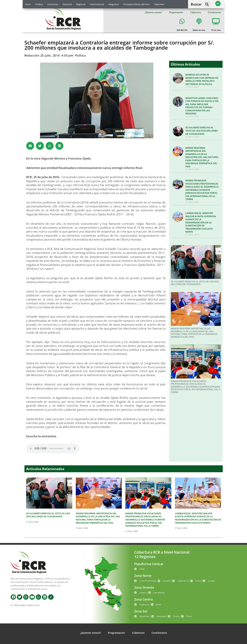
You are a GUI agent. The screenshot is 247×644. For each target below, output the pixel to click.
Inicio (28, 4)
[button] (207, 4)
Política (39, 4)
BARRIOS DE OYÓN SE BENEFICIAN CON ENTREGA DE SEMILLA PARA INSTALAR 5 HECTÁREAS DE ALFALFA (202, 79)
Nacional (67, 4)
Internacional (97, 4)
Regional (81, 4)
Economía (53, 4)
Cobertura (196, 12)
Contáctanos (214, 12)
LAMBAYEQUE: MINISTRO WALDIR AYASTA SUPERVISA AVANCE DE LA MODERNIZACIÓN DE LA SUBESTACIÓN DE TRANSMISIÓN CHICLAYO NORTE (201, 222)
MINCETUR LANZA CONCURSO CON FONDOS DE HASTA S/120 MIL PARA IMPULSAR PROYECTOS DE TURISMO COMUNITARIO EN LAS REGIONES (202, 106)
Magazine (114, 4)
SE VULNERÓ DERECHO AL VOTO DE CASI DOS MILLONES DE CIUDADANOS (202, 131)
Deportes (159, 4)
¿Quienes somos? (153, 12)
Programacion (176, 12)
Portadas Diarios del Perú (137, 4)
